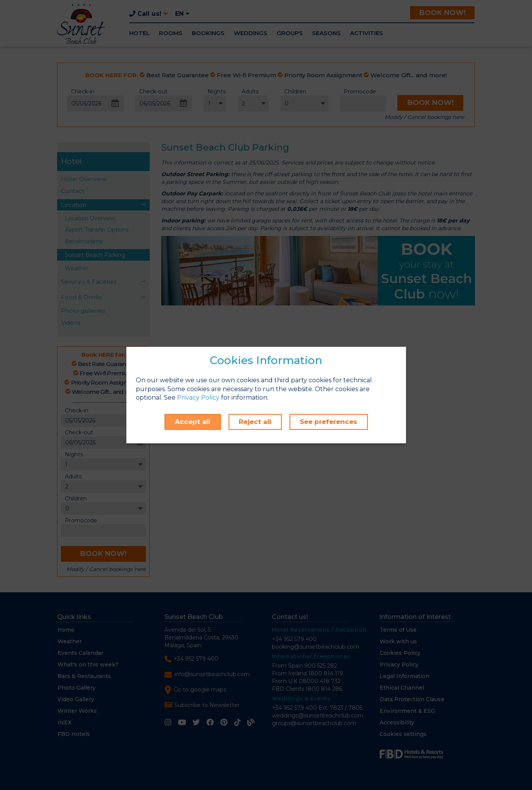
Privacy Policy (198, 398)
